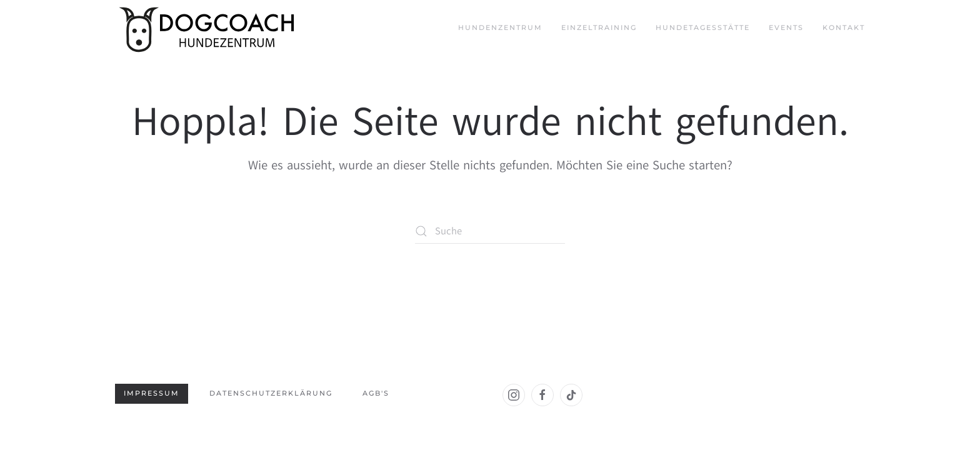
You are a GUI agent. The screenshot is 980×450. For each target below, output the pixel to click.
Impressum (152, 393)
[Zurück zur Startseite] (209, 28)
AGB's (376, 393)
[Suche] (490, 231)
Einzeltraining (599, 27)
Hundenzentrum (500, 27)
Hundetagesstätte (703, 27)
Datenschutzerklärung (271, 393)
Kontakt (844, 27)
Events (786, 27)
